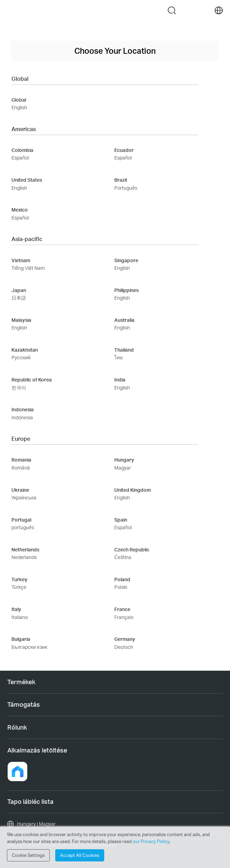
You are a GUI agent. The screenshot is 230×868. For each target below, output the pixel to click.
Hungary (124, 460)
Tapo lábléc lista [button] (30, 801)
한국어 (19, 388)
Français (124, 617)
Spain (121, 520)
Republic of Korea (32, 380)
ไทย (118, 357)
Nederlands (24, 557)
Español (20, 158)
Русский (21, 357)
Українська (24, 497)
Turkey (19, 579)
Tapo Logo (100, 10)
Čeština (123, 557)
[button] (17, 772)
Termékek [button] (21, 682)
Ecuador (124, 150)
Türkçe (19, 587)
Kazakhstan (25, 350)
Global (19, 100)
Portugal (21, 520)
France (122, 609)
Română (21, 468)
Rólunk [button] (17, 727)
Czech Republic (132, 549)
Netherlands (25, 549)
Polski (121, 587)
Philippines (126, 290)
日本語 (19, 298)
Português (126, 188)
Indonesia (23, 409)
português (23, 527)
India (120, 380)
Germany (125, 639)
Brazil (121, 180)
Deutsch (124, 647)
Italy (16, 609)
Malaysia (21, 320)
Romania (21, 460)
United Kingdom (133, 490)
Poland (122, 579)
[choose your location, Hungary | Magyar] (115, 824)
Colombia (22, 150)
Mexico (20, 210)
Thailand (124, 350)
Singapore (126, 260)
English (19, 107)
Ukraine (20, 490)
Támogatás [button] (24, 704)
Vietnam (21, 260)
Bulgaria (21, 639)
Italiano (20, 617)
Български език (29, 647)
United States (27, 180)
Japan (19, 290)
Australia (124, 320)
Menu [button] (11, 10)
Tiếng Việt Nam (28, 268)
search (172, 10)
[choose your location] (219, 11)
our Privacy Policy (151, 841)
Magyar (123, 468)
